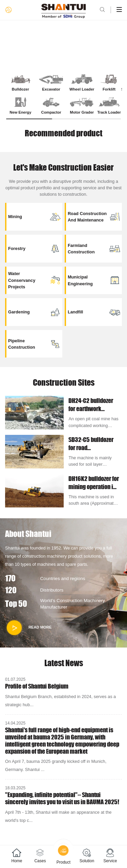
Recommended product (63, 133)
